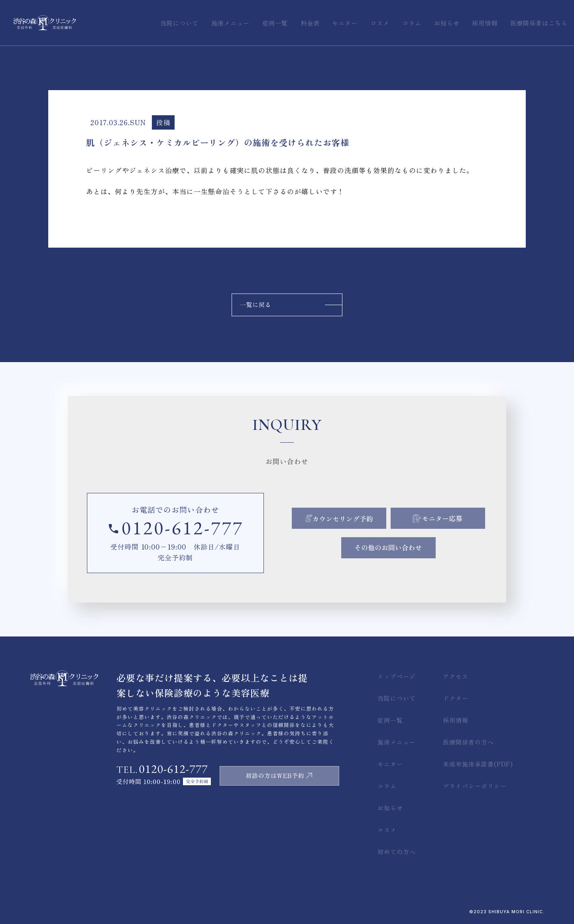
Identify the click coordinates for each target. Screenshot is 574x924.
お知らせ (390, 808)
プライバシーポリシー (475, 786)
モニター (390, 764)
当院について (397, 698)
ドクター (456, 698)
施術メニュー (397, 742)
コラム (387, 786)
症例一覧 (390, 720)
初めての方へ (397, 852)
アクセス (456, 676)
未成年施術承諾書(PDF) (478, 764)
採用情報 (456, 720)
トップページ (397, 676)
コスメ (387, 830)
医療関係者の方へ (468, 742)
